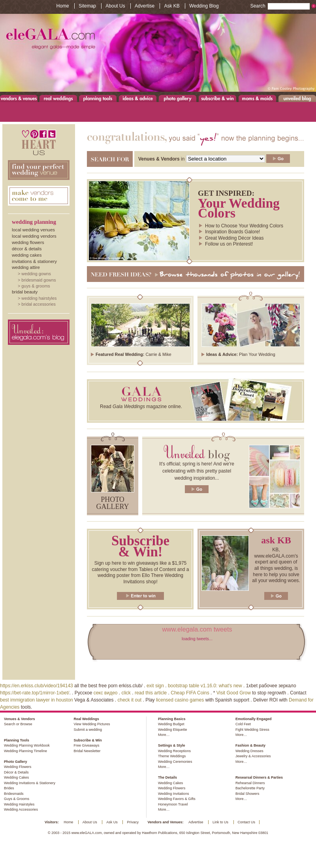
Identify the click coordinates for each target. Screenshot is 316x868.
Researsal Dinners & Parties (259, 777)
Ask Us (112, 822)
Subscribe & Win (218, 98)
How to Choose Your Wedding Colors (244, 226)
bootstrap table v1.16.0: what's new (205, 686)
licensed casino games (180, 700)
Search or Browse (18, 724)
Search (280, 6)
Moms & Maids (257, 98)
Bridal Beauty (25, 292)
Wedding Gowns (36, 274)
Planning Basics (172, 719)
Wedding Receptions (174, 751)
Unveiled (297, 98)
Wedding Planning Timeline (25, 751)
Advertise (145, 6)
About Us (115, 6)
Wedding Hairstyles (39, 298)
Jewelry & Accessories (253, 756)
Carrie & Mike (158, 354)
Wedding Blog (204, 6)
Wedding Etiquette (172, 730)
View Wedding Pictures (92, 724)
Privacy (133, 822)
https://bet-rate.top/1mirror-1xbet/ (35, 693)
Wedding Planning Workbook (27, 745)
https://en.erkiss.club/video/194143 (37, 686)
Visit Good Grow (234, 693)
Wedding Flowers (28, 242)
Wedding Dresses (249, 751)
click (126, 693)
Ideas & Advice (138, 98)
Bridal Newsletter (87, 751)
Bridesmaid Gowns (39, 280)
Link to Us (220, 822)
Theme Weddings (172, 756)
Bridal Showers (247, 794)
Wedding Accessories (21, 809)
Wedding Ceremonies (175, 762)
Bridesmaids (14, 794)
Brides (9, 788)
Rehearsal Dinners (250, 783)
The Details (167, 777)
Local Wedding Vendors (34, 236)
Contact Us (247, 822)
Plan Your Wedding (257, 354)
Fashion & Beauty (250, 745)
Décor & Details (27, 249)
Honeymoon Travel (173, 804)
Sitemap (87, 6)
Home (63, 6)
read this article (151, 693)
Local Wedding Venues (33, 230)
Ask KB (172, 6)
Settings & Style (172, 745)
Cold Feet (243, 724)
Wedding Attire (26, 267)
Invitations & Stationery (34, 261)
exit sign (155, 686)
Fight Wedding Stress (252, 730)
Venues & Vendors (19, 98)
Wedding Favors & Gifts (177, 799)
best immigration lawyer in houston (37, 700)
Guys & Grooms (36, 286)
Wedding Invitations (173, 794)
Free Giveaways (86, 745)
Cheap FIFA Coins (190, 693)
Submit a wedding (88, 730)
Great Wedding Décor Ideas (234, 238)
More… (164, 735)
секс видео (106, 693)
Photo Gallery (177, 98)
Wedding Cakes (27, 255)
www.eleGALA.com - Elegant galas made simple (158, 53)
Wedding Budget (171, 724)
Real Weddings (58, 98)
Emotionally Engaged (254, 719)
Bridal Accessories (39, 304)
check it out (130, 700)
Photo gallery (113, 503)
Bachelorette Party (250, 788)
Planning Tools (98, 98)
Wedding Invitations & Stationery (30, 783)
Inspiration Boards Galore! (232, 232)
